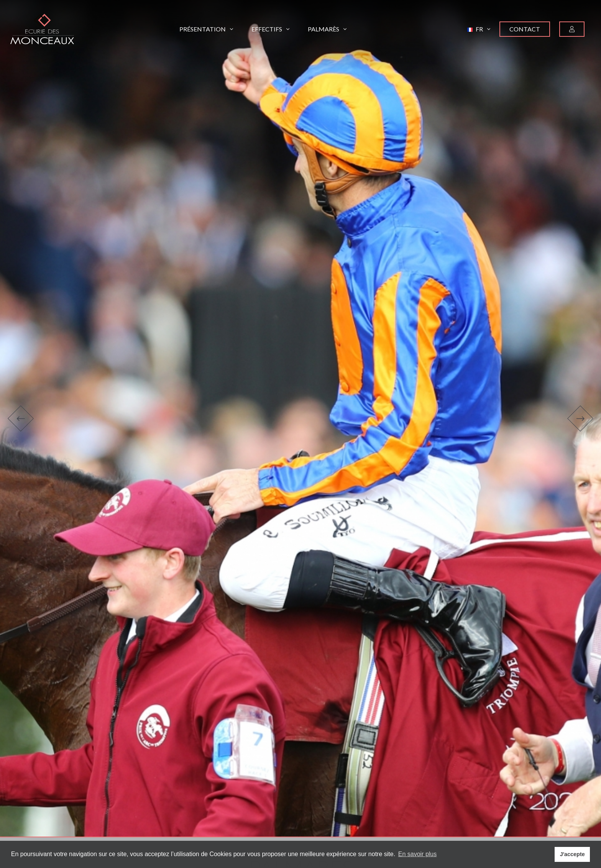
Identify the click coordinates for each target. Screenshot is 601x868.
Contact (525, 29)
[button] (479, 29)
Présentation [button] (206, 29)
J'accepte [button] (572, 854)
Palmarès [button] (327, 29)
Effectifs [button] (270, 29)
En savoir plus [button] (418, 854)
